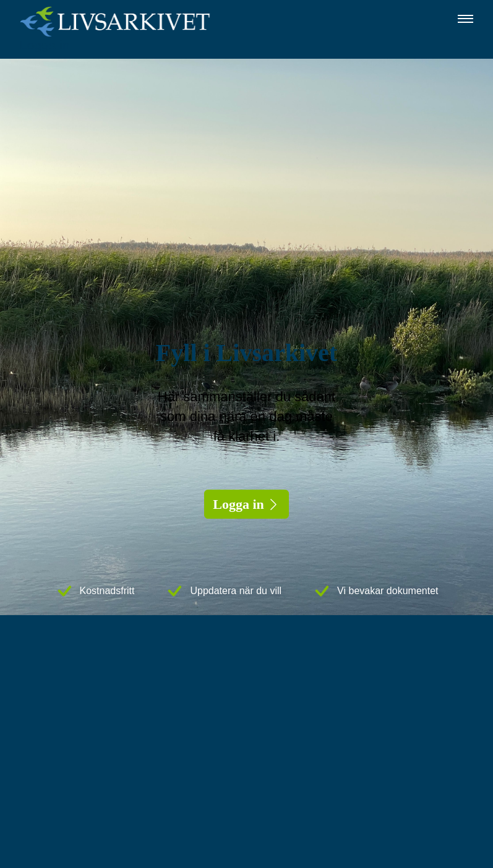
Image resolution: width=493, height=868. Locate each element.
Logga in (45, 45)
